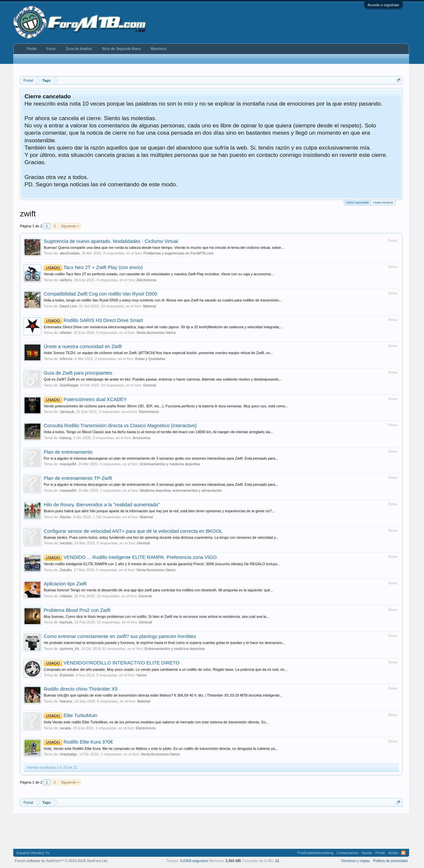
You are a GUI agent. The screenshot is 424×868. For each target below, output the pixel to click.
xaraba (65, 728)
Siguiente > (70, 226)
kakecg (65, 438)
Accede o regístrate (383, 5)
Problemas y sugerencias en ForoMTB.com (179, 253)
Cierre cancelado (357, 202)
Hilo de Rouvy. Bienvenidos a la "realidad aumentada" (102, 505)
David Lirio (68, 306)
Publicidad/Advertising (315, 853)
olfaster (66, 333)
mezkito (66, 543)
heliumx (66, 701)
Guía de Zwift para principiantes (78, 373)
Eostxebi (67, 675)
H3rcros (66, 359)
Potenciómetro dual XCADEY (85, 399)
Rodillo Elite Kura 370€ (78, 742)
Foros (51, 49)
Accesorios (141, 438)
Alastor (65, 517)
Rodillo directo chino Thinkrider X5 (81, 689)
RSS (403, 853)
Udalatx (66, 596)
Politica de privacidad (390, 861)
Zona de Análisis (79, 49)
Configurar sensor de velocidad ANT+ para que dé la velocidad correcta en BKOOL (133, 531)
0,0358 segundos (194, 861)
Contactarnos (347, 853)
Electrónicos (147, 280)
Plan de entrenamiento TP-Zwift (78, 478)
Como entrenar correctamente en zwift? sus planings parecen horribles (120, 636)
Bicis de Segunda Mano (122, 49)
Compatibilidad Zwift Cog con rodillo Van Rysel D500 (101, 294)
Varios (141, 675)
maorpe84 (68, 464)
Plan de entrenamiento (68, 452)
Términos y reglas (355, 861)
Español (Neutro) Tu (33, 853)
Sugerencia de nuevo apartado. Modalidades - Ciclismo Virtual (111, 241)
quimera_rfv (69, 649)
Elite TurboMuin (71, 715)
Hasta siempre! (383, 203)
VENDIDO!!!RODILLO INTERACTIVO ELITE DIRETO (112, 663)
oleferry (66, 280)
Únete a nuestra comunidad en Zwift (83, 346)
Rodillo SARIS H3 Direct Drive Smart (93, 320)
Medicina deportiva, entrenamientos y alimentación (181, 490)
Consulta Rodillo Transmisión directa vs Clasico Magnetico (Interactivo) (120, 426)
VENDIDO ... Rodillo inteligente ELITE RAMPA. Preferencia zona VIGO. (131, 557)
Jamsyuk (67, 412)
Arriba (393, 853)
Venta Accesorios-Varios (156, 333)
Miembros (159, 49)
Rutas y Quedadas (150, 359)
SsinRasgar (69, 385)
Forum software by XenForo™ (61, 861)
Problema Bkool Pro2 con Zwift (77, 610)
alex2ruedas (70, 253)
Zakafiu (66, 570)
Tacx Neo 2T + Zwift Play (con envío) (93, 267)
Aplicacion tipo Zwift (65, 584)
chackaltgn (68, 754)
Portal (32, 49)
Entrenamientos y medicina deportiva (170, 464)
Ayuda (367, 853)
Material (150, 306)
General (150, 385)
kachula (66, 622)
